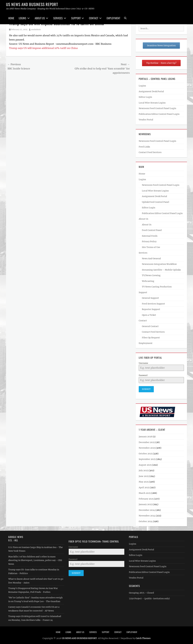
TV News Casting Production (157, 287)
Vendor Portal (146, 120)
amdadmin (36, 29)
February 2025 (146, 498)
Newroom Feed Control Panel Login (157, 108)
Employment (113, 18)
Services (58, 18)
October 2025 (146, 453)
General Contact (150, 326)
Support (76, 18)
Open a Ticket (149, 315)
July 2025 (143, 470)
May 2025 (144, 481)
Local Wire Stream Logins (152, 103)
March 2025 (145, 492)
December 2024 (147, 509)
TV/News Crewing (151, 275)
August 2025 (145, 464)
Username (143, 363)
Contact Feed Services (150, 152)
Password (143, 375)
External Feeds (150, 236)
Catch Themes (143, 638)
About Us (40, 18)
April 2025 (144, 487)
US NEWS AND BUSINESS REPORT (32, 4)
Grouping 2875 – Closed (141, 592)
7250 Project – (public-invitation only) (149, 598)
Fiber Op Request (151, 338)
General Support (150, 298)
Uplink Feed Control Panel (156, 202)
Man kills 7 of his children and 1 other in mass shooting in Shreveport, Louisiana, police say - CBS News (35, 560)
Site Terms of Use (151, 247)
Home (11, 18)
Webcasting (148, 281)
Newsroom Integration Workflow (159, 264)
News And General (151, 259)
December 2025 (147, 442)
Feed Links (144, 147)
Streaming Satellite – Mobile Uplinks (161, 270)
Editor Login (145, 97)
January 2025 (145, 504)
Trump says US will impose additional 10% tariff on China (43, 48)
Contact (94, 18)
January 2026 (146, 436)
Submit (146, 389)
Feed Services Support (153, 304)
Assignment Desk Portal (151, 91)
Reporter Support (151, 309)
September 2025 (147, 459)
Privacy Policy (149, 241)
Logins (22, 18)
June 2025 (144, 476)
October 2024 (146, 521)
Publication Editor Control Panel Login (159, 114)
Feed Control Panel (152, 230)
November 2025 (147, 447)
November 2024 (147, 515)
